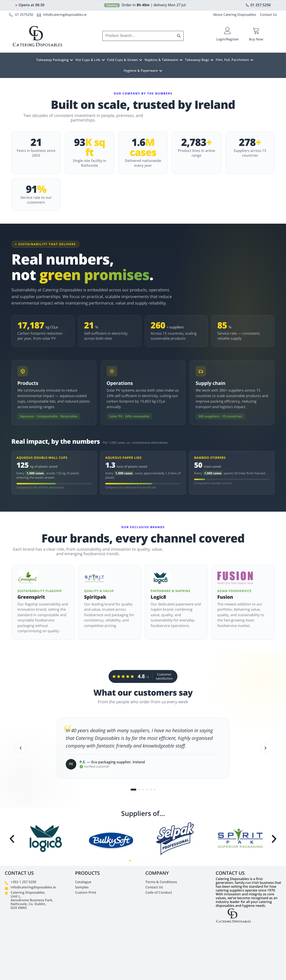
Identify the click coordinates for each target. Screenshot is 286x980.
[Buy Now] (256, 31)
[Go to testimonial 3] (143, 791)
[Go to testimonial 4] (147, 791)
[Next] (265, 749)
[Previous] (21, 749)
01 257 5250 (261, 5)
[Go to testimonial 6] (154, 791)
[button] (12, 839)
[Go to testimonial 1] (133, 791)
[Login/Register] (228, 31)
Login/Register (228, 39)
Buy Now (256, 39)
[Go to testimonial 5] (151, 791)
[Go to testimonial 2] (139, 791)
